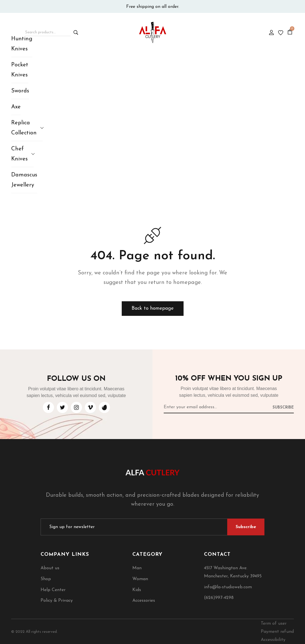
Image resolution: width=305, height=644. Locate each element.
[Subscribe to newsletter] (283, 407)
